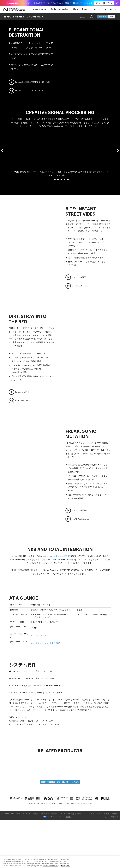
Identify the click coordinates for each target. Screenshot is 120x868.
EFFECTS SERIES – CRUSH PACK (24, 16)
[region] (60, 862)
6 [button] (68, 179)
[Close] (117, 862)
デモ (112, 16)
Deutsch (99, 814)
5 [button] (65, 179)
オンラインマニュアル (40, 635)
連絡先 (68, 817)
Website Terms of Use (50, 866)
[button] (2, 157)
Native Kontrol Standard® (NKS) (57, 556)
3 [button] (58, 179)
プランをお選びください (104, 3)
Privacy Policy (66, 866)
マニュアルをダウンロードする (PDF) (45, 643)
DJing (75, 9)
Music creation (40, 9)
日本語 (107, 814)
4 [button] (61, 179)
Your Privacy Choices (54, 817)
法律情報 (54, 814)
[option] (60, 155)
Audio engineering (60, 9)
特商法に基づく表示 (41, 814)
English (91, 814)
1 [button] (51, 179)
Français (114, 814)
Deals (85, 9)
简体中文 (115, 817)
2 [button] (55, 179)
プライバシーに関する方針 (69, 814)
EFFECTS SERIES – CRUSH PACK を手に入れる (60, 782)
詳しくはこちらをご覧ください (83, 803)
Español (107, 817)
